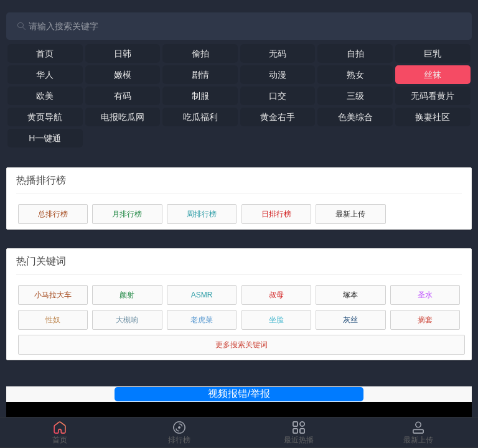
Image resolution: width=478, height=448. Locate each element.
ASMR (202, 295)
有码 (123, 96)
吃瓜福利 (200, 117)
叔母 (276, 295)
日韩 (123, 54)
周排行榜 (202, 214)
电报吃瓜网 (123, 117)
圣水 (425, 295)
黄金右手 (278, 117)
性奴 (53, 320)
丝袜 (433, 75)
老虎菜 (202, 320)
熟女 (355, 75)
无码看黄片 (433, 96)
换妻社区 (433, 117)
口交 (278, 96)
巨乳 (433, 54)
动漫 (278, 75)
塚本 (350, 295)
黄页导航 (45, 117)
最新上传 (350, 214)
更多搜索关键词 (241, 345)
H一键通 (45, 138)
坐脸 (276, 320)
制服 (200, 96)
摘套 (425, 320)
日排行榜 (276, 214)
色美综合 (355, 117)
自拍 (355, 54)
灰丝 (350, 320)
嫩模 (123, 75)
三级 (355, 96)
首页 (45, 54)
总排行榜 (53, 214)
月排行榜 (127, 214)
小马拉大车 (53, 295)
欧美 (45, 96)
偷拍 (200, 54)
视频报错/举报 (239, 394)
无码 (278, 54)
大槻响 (127, 320)
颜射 (127, 295)
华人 (45, 75)
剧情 (200, 75)
